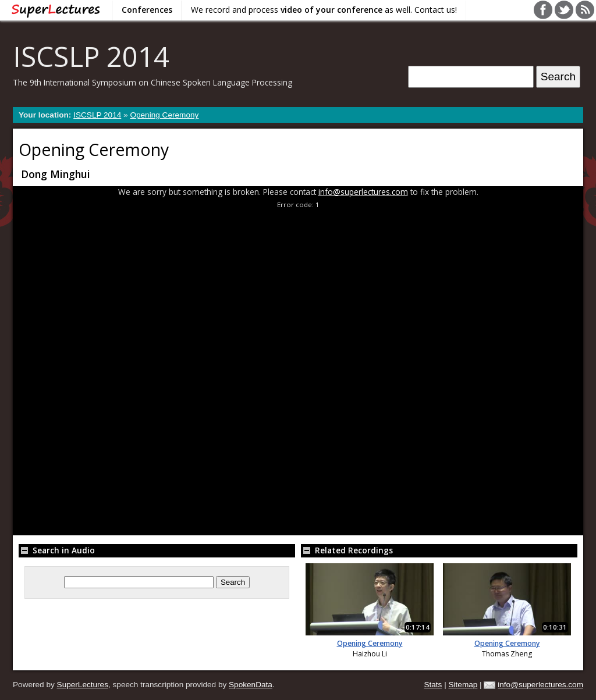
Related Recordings (347, 550)
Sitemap (463, 685)
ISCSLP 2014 (91, 56)
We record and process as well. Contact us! (324, 10)
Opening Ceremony (164, 115)
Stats (433, 685)
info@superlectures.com (363, 192)
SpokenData (251, 685)
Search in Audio (57, 550)
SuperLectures (83, 685)
